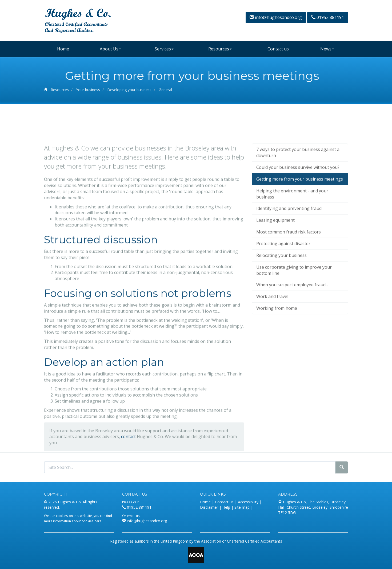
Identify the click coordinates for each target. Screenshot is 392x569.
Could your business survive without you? (298, 197)
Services (164, 49)
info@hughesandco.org (276, 17)
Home (63, 49)
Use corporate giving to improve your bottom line (294, 300)
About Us (110, 49)
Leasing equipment (275, 250)
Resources (220, 49)
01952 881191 (328, 17)
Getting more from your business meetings (300, 209)
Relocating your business (281, 286)
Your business (88, 91)
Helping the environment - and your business (292, 224)
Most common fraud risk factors (289, 262)
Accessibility (248, 502)
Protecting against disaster (283, 274)
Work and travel (272, 327)
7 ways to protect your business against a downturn (298, 183)
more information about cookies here (73, 521)
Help (226, 507)
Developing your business (129, 91)
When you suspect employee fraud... (292, 315)
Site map (242, 507)
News (327, 49)
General (165, 91)
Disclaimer (209, 507)
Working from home (277, 338)
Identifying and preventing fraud (289, 239)
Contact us (278, 49)
